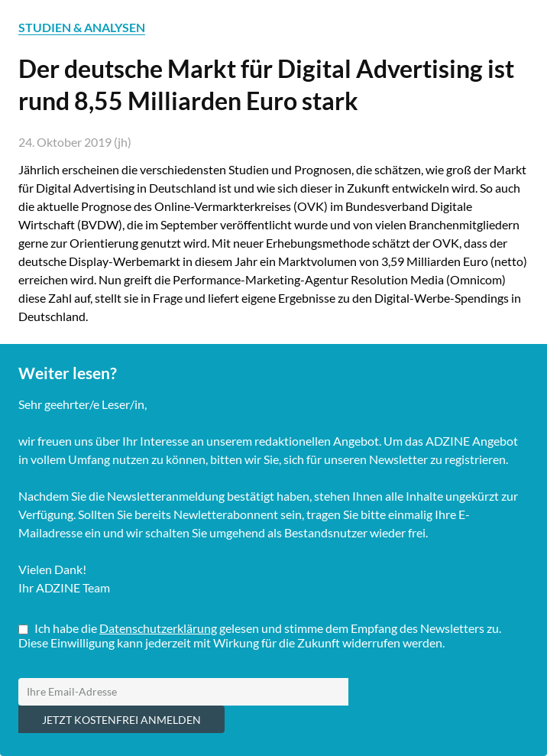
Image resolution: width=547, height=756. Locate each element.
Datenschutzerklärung (158, 628)
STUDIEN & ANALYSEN (82, 27)
